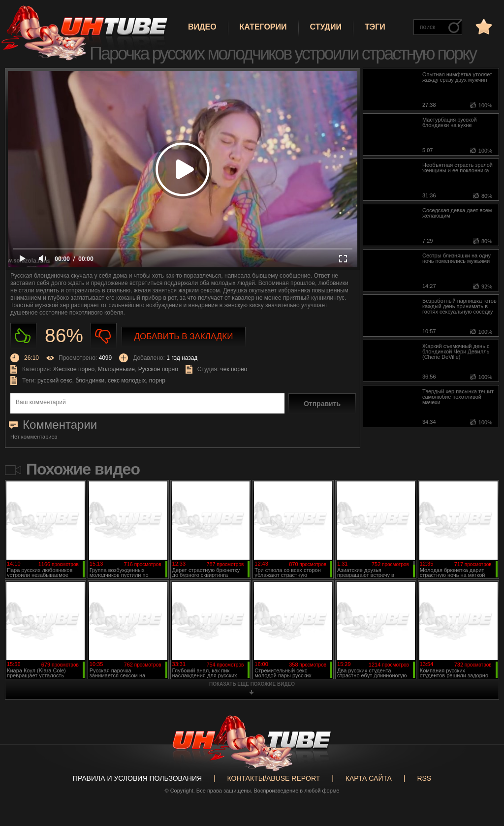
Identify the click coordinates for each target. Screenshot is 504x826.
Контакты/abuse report (274, 778)
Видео (202, 27)
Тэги (375, 27)
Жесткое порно (74, 369)
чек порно (234, 369)
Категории (263, 27)
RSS (424, 778)
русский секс (55, 381)
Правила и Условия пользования (137, 778)
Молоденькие (116, 369)
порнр (157, 381)
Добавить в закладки (184, 336)
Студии (326, 27)
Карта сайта (369, 778)
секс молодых (127, 381)
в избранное (483, 26)
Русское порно (158, 369)
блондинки (90, 381)
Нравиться (23, 336)
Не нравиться (104, 336)
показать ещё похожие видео (252, 684)
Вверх (482, 778)
